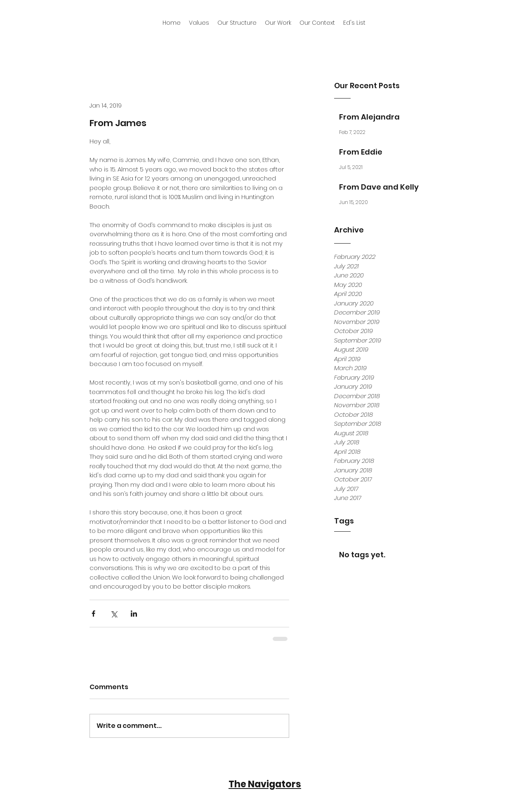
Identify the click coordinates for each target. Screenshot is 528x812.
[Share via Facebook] (93, 614)
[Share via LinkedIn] (134, 614)
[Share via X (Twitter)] (114, 614)
